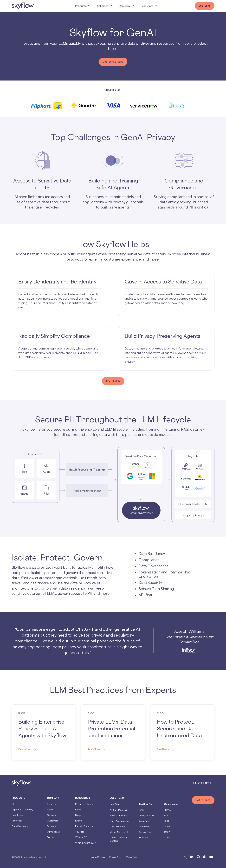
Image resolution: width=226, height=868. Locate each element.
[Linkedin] (192, 857)
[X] (185, 857)
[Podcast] (205, 857)
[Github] (198, 857)
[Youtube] (211, 857)
